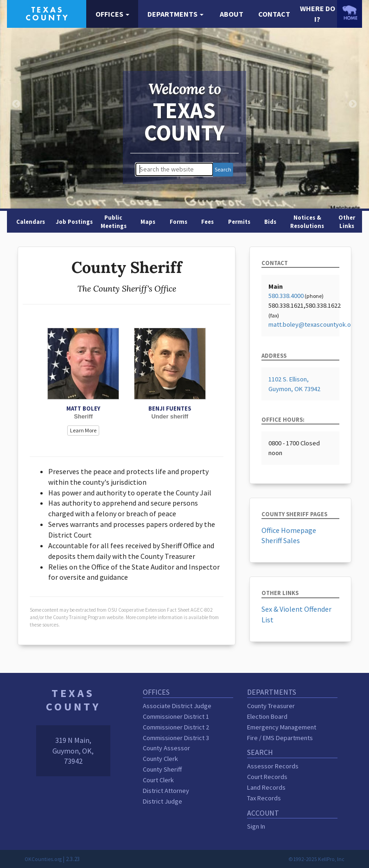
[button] (112, 14)
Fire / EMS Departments (280, 738)
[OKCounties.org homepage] (350, 13)
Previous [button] (16, 104)
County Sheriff (162, 769)
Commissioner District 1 (176, 716)
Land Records (266, 787)
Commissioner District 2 (176, 727)
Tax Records (264, 798)
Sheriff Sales (281, 540)
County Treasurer (271, 706)
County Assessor (166, 748)
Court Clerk (158, 780)
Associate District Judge (177, 706)
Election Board (267, 716)
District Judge (162, 801)
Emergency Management (282, 727)
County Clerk (160, 759)
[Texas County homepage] (47, 13)
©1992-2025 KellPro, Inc (316, 859)
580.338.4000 (286, 296)
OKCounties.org (43, 859)
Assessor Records (273, 766)
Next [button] (353, 104)
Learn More (83, 430)
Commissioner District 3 (176, 738)
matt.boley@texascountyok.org (313, 324)
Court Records (267, 777)
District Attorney (166, 791)
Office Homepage (289, 530)
